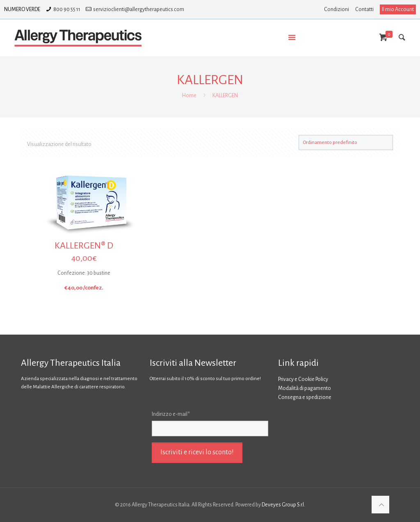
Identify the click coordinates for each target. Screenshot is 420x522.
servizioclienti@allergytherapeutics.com (139, 9)
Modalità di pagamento (305, 388)
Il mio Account (398, 9)
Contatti (364, 9)
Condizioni (337, 9)
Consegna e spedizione (305, 397)
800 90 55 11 (67, 9)
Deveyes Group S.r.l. (283, 505)
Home (189, 96)
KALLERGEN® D (84, 246)
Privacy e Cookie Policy (303, 379)
